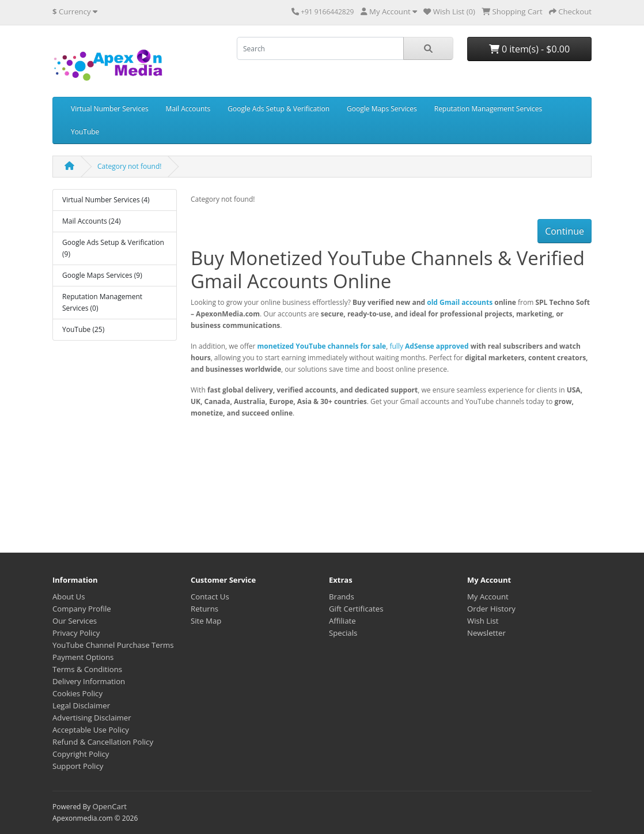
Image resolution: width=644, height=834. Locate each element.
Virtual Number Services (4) (106, 200)
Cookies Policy (77, 693)
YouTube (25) (83, 329)
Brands (342, 597)
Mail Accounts (188, 109)
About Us (69, 597)
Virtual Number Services (110, 109)
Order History (491, 609)
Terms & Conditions (87, 669)
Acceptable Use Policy (91, 730)
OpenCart (109, 806)
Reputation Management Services (488, 109)
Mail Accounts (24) (92, 221)
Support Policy (78, 766)
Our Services (75, 621)
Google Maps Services (382, 109)
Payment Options (83, 657)
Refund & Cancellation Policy (103, 742)
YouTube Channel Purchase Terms (113, 645)
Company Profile (82, 609)
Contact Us (210, 597)
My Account (488, 597)
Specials (343, 633)
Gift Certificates (356, 609)
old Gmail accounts (460, 302)
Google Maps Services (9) (102, 275)
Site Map (206, 621)
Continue (565, 231)
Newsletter (486, 633)
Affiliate (342, 621)
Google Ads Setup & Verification (279, 109)
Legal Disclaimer (81, 705)
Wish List (483, 621)
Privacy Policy (76, 633)
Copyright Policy (81, 754)
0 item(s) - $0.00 (529, 49)
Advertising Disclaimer (92, 718)
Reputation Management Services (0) (102, 302)
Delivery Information (89, 681)
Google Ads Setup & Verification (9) (113, 248)
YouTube (85, 132)
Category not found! (129, 166)
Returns (204, 609)
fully (397, 346)
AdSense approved (437, 346)
